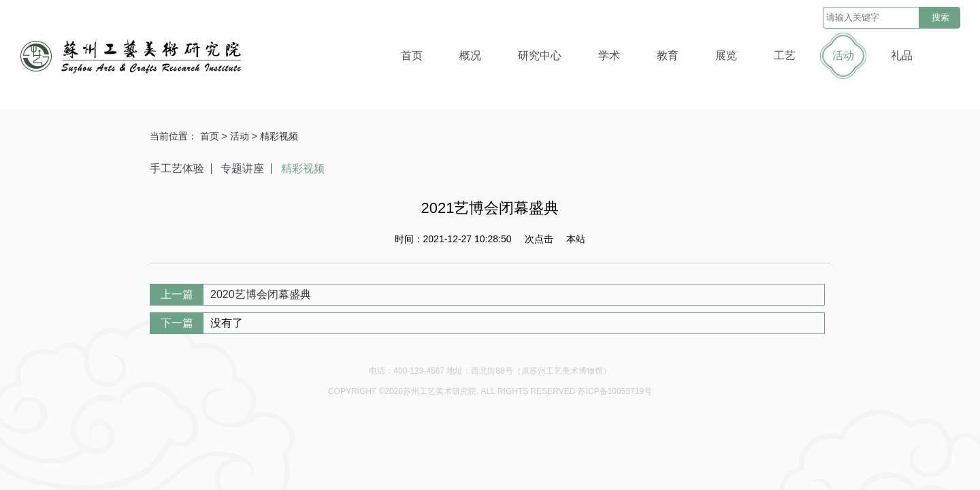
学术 (609, 55)
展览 (726, 55)
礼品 (902, 55)
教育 (668, 55)
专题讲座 (242, 169)
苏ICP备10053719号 (615, 391)
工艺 (785, 55)
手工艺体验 (177, 169)
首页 (412, 55)
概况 (470, 55)
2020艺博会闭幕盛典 (261, 294)
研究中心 (540, 55)
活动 (843, 55)
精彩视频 (279, 136)
